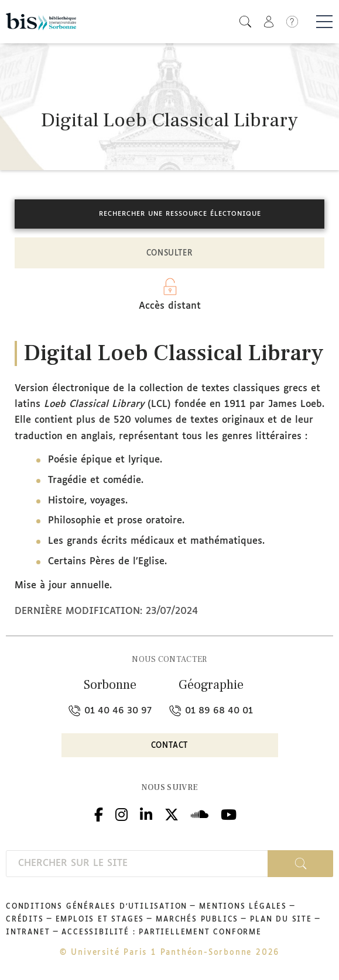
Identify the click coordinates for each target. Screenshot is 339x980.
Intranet (28, 933)
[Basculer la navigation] (324, 22)
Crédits (25, 920)
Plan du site (281, 920)
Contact (170, 746)
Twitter (172, 813)
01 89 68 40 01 (211, 711)
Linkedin (146, 813)
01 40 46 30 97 (110, 711)
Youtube (229, 813)
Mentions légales (243, 907)
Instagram (121, 813)
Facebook (99, 813)
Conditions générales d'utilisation (97, 907)
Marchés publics (197, 920)
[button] (245, 21)
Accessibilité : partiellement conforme (161, 933)
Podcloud (200, 813)
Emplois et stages (100, 920)
